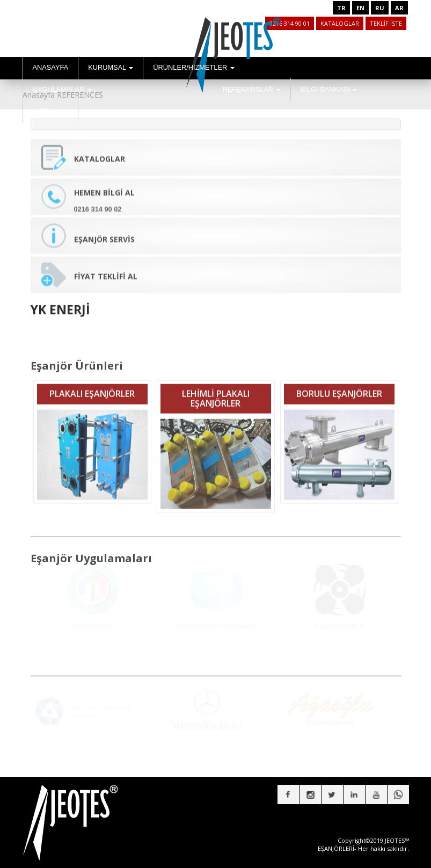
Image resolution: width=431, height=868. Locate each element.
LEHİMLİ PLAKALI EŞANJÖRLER (216, 391)
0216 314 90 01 (290, 23)
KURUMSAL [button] (111, 67)
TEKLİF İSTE (386, 23)
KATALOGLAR (340, 23)
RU (380, 8)
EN (360, 8)
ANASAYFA (51, 67)
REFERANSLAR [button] (252, 89)
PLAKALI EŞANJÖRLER (92, 386)
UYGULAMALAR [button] (62, 89)
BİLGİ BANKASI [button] (329, 89)
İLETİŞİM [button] (51, 111)
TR (341, 8)
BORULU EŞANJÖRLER (339, 386)
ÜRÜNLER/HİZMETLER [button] (194, 67)
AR (399, 8)
